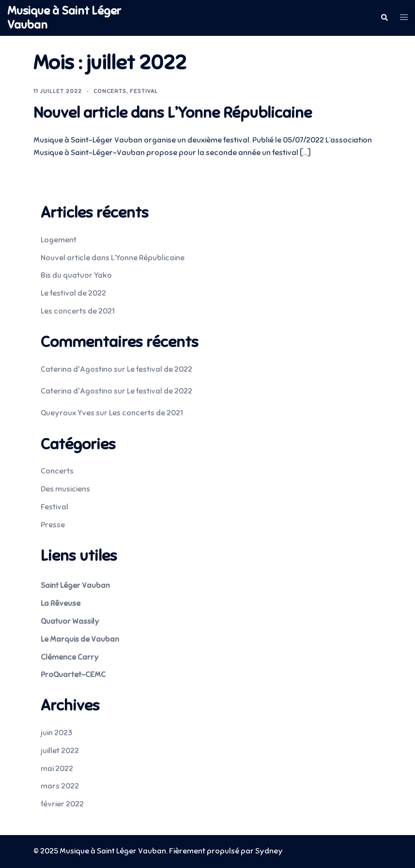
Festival (144, 91)
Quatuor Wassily (70, 621)
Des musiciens (65, 489)
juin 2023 (56, 733)
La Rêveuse (61, 603)
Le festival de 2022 (73, 293)
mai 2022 (57, 769)
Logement (59, 240)
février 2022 (62, 804)
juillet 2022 (60, 751)
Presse (53, 525)
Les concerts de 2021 (78, 311)
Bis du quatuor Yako (76, 275)
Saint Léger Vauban (75, 585)
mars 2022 (60, 786)
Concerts (110, 91)
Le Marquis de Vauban (80, 639)
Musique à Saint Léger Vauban (64, 18)
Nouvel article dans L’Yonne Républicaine (173, 112)
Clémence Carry (70, 657)
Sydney (269, 851)
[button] (384, 18)
